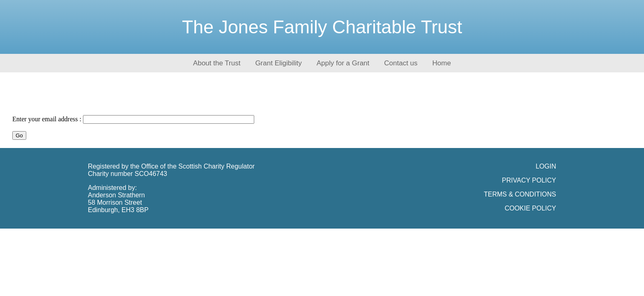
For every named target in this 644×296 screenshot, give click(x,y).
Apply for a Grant (343, 63)
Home (442, 63)
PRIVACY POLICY (529, 180)
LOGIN (546, 166)
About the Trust (217, 63)
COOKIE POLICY (530, 208)
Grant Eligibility (278, 63)
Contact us (401, 63)
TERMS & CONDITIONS (520, 194)
